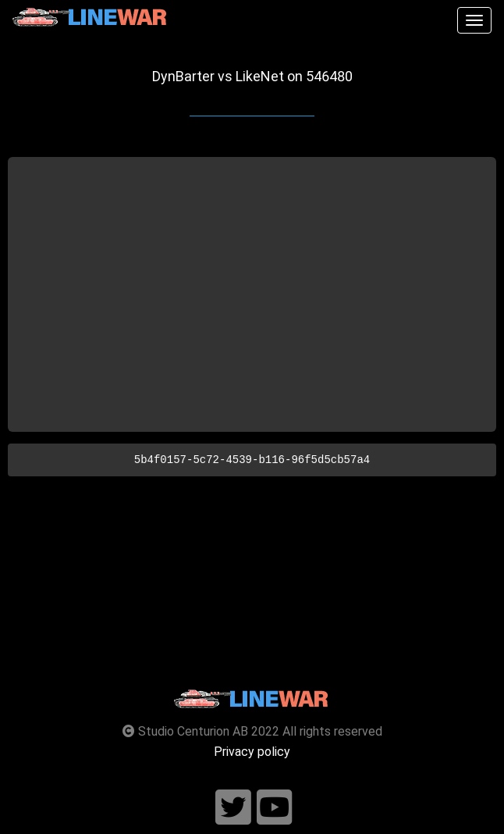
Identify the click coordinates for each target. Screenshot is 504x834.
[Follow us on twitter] (233, 808)
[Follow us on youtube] (275, 808)
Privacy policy (252, 752)
